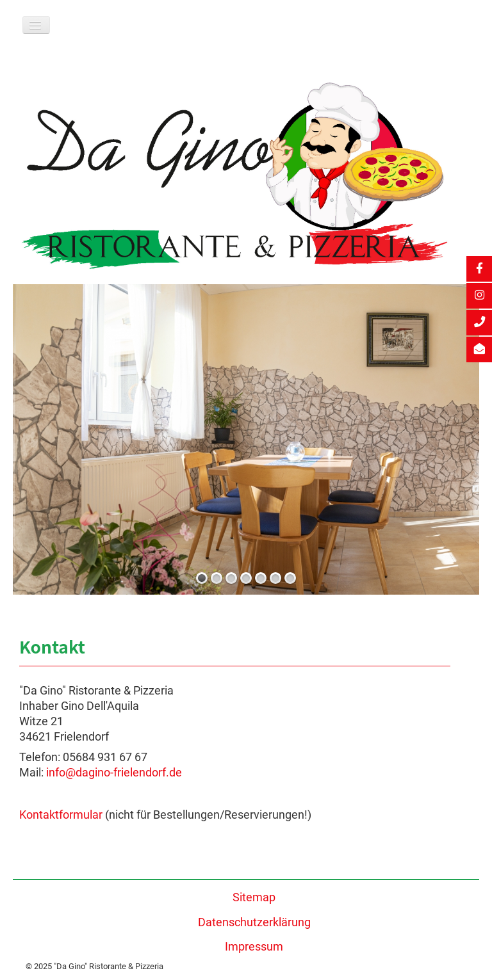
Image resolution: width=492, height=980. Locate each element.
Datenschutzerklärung (254, 922)
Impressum (254, 947)
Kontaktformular (61, 815)
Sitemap (254, 897)
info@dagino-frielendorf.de (114, 773)
